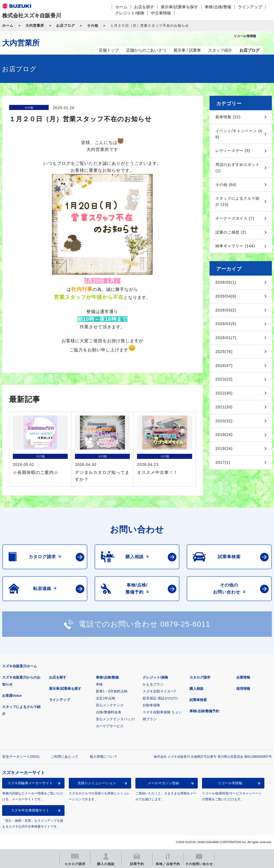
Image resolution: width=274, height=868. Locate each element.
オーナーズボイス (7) (235, 218)
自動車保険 (151, 705)
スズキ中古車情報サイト (30, 810)
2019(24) (224, 435)
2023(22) (224, 379)
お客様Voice (12, 696)
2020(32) (224, 421)
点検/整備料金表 (109, 712)
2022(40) (224, 393)
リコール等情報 (230, 783)
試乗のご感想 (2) (231, 232)
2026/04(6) (226, 296)
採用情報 (243, 689)
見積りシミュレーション (97, 783)
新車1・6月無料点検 (112, 691)
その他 (93, 26)
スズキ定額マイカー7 (159, 691)
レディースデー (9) (233, 151)
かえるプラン (153, 684)
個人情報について (104, 757)
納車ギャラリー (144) (235, 246)
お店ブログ (66, 26)
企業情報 (243, 677)
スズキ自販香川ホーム (20, 666)
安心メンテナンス (110, 705)
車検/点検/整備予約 (204, 711)
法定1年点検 (105, 698)
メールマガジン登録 (163, 783)
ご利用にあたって (64, 757)
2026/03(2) (226, 310)
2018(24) (224, 448)
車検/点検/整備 (218, 7)
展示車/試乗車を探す (179, 7)
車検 (99, 684)
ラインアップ (250, 7)
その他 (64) (226, 185)
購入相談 (196, 689)
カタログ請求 (200, 677)
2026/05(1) (226, 282)
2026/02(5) (226, 324)
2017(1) (223, 462)
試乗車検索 (198, 700)
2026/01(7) (226, 338)
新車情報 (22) (228, 117)
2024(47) (224, 366)
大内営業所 (35, 26)
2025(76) (224, 352)
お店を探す (144, 7)
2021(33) (224, 407)
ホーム (121, 7)
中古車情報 (161, 13)
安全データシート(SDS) (21, 757)
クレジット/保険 (130, 13)
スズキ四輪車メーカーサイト (30, 783)
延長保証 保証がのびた (161, 698)
